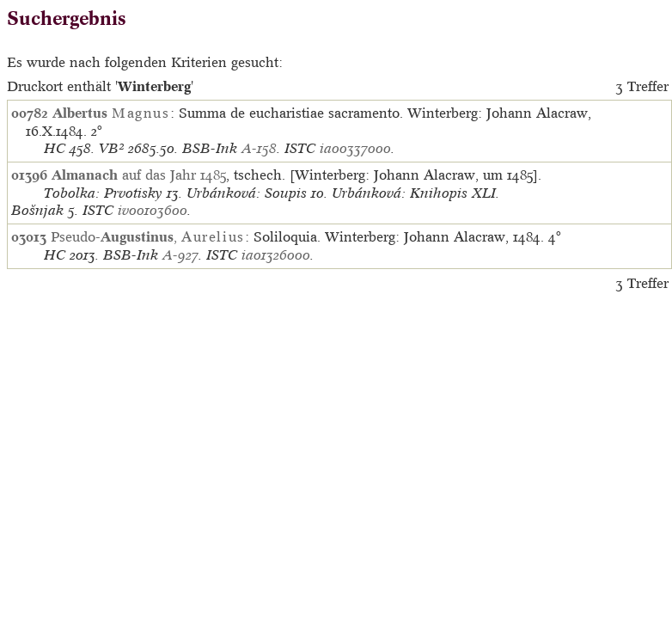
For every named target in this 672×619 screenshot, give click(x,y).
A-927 (180, 255)
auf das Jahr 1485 (139, 175)
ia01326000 (276, 255)
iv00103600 (153, 210)
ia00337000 (355, 148)
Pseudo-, (148, 236)
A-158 (259, 148)
